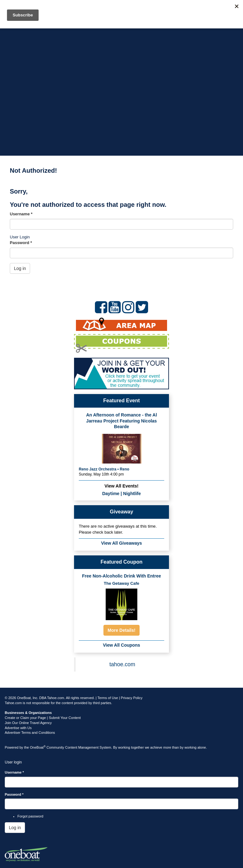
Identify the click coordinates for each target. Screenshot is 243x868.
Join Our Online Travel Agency (28, 723)
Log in (20, 268)
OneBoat (38, 747)
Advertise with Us (18, 728)
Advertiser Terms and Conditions (30, 733)
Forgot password (30, 816)
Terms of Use (108, 698)
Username (21, 214)
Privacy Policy (132, 698)
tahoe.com (122, 664)
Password (21, 243)
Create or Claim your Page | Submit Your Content (43, 718)
